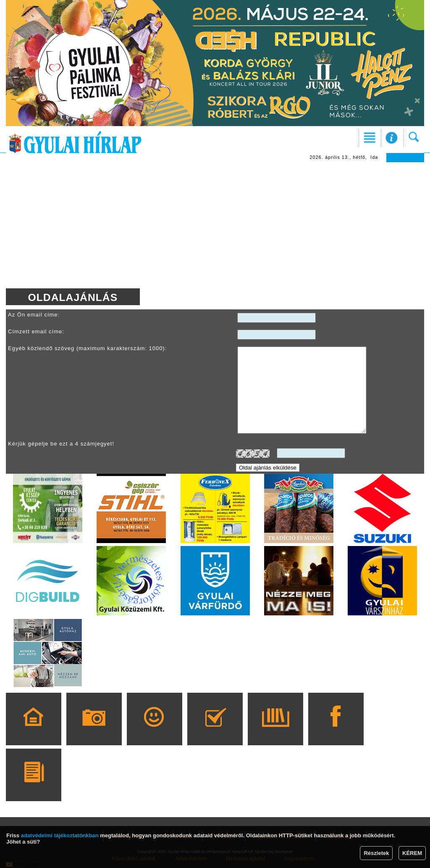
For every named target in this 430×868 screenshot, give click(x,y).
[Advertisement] (215, 225)
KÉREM (412, 853)
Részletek (376, 853)
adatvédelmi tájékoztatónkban (60, 835)
